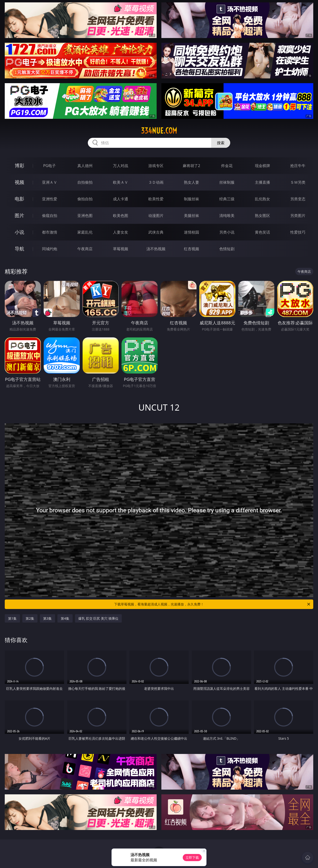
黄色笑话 (262, 232)
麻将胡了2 (191, 166)
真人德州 (85, 166)
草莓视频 (121, 249)
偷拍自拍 (85, 199)
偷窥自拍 (50, 216)
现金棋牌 (262, 166)
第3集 (47, 618)
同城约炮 (50, 249)
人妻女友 (121, 232)
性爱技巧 (298, 232)
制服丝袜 (192, 199)
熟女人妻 (192, 182)
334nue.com (159, 131)
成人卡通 (121, 199)
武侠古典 (156, 232)
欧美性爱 (156, 199)
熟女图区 (262, 216)
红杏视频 (192, 249)
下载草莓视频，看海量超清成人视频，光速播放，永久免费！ (213, 604)
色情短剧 (227, 249)
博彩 (19, 165)
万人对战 (121, 166)
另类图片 (298, 216)
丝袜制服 (227, 182)
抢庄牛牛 (298, 166)
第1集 (12, 618)
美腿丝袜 (192, 216)
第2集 (30, 618)
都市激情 (50, 232)
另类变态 (298, 199)
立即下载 (192, 857)
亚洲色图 (85, 216)
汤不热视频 (156, 249)
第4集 (65, 618)
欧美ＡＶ (121, 182)
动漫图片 (156, 216)
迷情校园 (192, 232)
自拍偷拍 (85, 182)
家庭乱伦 (85, 232)
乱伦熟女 (262, 199)
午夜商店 (85, 249)
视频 (19, 182)
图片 (19, 215)
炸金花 (227, 166)
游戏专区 (156, 166)
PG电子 (49, 166)
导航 (19, 249)
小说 (19, 232)
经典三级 (227, 199)
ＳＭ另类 (298, 182)
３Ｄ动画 (156, 182)
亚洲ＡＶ (50, 182)
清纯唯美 (227, 216)
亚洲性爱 (50, 199)
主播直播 (262, 182)
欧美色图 (121, 216)
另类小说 (227, 232)
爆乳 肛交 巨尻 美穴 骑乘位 (98, 618)
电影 (19, 199)
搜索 (221, 143)
